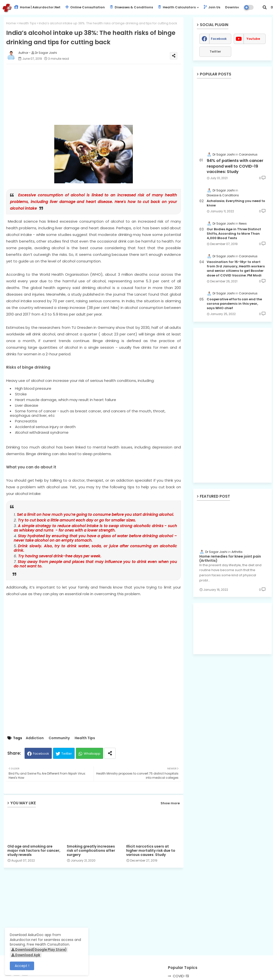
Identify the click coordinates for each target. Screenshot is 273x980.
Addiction (35, 738)
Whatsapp (92, 754)
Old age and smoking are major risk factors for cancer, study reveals (34, 851)
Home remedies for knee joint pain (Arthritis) (230, 559)
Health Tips (27, 23)
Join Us (212, 7)
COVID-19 (181, 976)
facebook (219, 39)
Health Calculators (177, 7)
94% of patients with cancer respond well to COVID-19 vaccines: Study (235, 166)
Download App (238, 7)
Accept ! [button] (22, 966)
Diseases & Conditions (131, 7)
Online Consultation (85, 7)
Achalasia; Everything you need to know (236, 203)
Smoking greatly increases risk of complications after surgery (91, 851)
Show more (170, 803)
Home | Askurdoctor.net (37, 7)
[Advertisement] (98, 91)
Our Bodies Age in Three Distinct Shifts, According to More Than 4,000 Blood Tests (234, 234)
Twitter (67, 754)
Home (11, 23)
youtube (253, 39)
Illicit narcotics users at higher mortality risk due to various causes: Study (151, 851)
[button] (265, 7)
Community (59, 738)
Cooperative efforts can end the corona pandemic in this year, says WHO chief (234, 304)
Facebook (41, 754)
